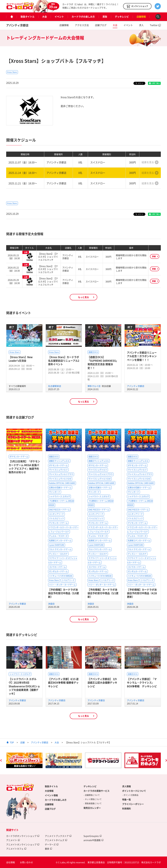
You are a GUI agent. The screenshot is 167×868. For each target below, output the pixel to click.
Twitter (154, 25)
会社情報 (11, 862)
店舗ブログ (101, 25)
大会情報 (49, 791)
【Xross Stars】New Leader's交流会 (21, 359)
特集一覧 (126, 799)
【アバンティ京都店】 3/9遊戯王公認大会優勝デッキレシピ (102, 683)
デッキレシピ (122, 17)
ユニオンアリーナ (56, 514)
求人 (141, 25)
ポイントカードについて (134, 791)
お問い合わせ (26, 862)
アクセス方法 (82, 25)
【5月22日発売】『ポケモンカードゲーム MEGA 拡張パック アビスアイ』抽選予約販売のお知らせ (24, 467)
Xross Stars (12, 72)
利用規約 (126, 808)
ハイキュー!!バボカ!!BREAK (61, 576)
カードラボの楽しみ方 (83, 17)
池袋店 (51, 604)
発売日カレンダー (92, 808)
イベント (59, 17)
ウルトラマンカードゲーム (60, 549)
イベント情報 (51, 795)
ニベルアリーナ (68, 580)
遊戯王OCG (93, 352)
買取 (105, 17)
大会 (45, 17)
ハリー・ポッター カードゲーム (62, 585)
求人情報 (126, 786)
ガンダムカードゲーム (58, 571)
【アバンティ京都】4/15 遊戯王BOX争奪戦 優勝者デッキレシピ (63, 683)
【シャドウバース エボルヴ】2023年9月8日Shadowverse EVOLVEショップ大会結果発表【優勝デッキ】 (24, 686)
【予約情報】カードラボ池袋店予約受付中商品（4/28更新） (142, 593)
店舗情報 (141, 17)
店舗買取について (92, 795)
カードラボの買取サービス (96, 791)
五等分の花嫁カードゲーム (60, 488)
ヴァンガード (55, 492)
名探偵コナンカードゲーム (60, 541)
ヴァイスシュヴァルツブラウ (61, 474)
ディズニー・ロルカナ (58, 554)
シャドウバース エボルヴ (59, 496)
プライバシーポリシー (133, 804)
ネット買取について (93, 799)
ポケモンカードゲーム (19, 457)
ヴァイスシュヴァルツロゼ (60, 479)
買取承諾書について (93, 803)
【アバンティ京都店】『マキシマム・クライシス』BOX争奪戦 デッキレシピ (142, 683)
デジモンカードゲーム (58, 523)
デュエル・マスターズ (58, 536)
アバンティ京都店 (17, 25)
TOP (12, 742)
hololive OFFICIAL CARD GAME (62, 483)
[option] (24, 760)
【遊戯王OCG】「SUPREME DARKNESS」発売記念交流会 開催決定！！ (103, 362)
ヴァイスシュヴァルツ (58, 470)
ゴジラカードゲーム (57, 567)
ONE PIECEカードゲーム (59, 510)
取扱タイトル (28, 17)
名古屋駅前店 (55, 386)
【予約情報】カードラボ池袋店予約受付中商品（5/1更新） (103, 593)
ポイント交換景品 (131, 795)
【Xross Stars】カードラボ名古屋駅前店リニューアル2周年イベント (64, 361)
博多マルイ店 (94, 386)
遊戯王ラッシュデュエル (59, 461)
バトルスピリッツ (56, 518)
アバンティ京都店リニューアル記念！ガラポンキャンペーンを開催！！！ (142, 356)
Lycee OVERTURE (57, 545)
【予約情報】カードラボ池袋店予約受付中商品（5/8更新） (64, 593)
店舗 (22, 742)
